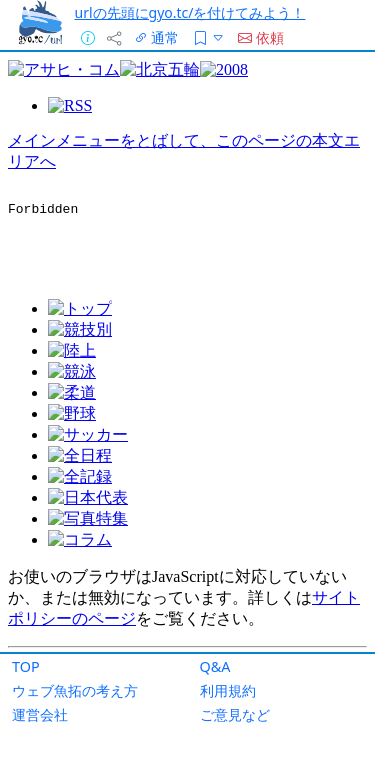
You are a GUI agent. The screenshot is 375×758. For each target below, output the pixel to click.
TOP (26, 666)
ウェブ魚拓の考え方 (75, 690)
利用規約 (228, 690)
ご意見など (235, 714)
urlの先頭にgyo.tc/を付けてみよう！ (190, 12)
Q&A (215, 666)
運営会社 (40, 714)
